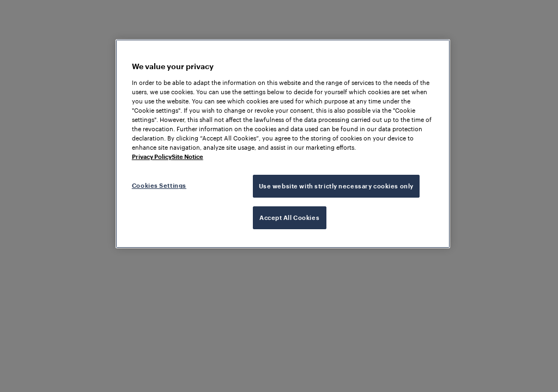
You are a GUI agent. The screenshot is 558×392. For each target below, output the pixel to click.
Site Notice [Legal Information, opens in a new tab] (187, 157)
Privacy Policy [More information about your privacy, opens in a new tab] (152, 157)
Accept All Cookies (289, 218)
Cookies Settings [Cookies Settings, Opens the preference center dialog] (159, 185)
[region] (283, 144)
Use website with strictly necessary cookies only (336, 186)
